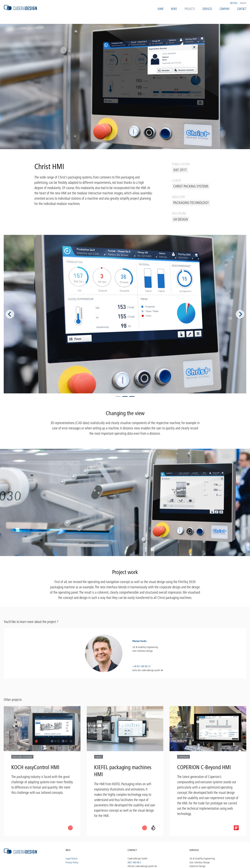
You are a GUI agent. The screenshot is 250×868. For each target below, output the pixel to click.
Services (207, 9)
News (174, 9)
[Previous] (10, 314)
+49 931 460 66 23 (141, 666)
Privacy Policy (72, 862)
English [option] (243, 3)
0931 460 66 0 (134, 862)
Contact (242, 9)
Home (161, 9)
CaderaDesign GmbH (137, 858)
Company (225, 9)
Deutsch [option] (234, 3)
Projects (190, 9)
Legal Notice (72, 858)
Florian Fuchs (139, 641)
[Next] (240, 314)
